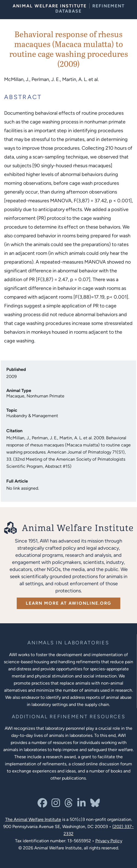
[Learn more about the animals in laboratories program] (68, 643)
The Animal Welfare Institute (33, 819)
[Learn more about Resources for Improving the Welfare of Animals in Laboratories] (69, 717)
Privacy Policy (109, 841)
